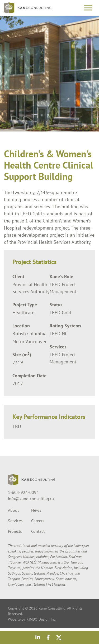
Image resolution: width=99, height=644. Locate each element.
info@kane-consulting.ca (31, 499)
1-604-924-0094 (23, 492)
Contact (38, 531)
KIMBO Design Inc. (41, 619)
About (13, 510)
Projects (15, 531)
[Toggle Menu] (88, 8)
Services (15, 521)
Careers (38, 521)
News (36, 510)
